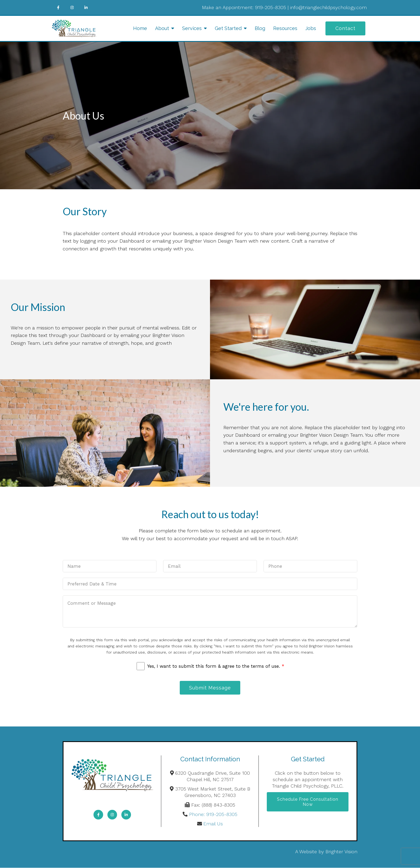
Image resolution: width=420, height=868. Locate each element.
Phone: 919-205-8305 (213, 815)
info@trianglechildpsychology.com (328, 7)
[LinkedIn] (86, 8)
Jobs (311, 28)
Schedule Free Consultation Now (308, 802)
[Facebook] (58, 8)
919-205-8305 (271, 7)
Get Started (228, 28)
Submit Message (210, 688)
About (162, 28)
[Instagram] (72, 8)
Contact (345, 28)
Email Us (213, 824)
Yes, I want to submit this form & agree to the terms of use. (216, 666)
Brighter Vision (341, 852)
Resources (285, 28)
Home (140, 28)
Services (192, 28)
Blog (260, 28)
